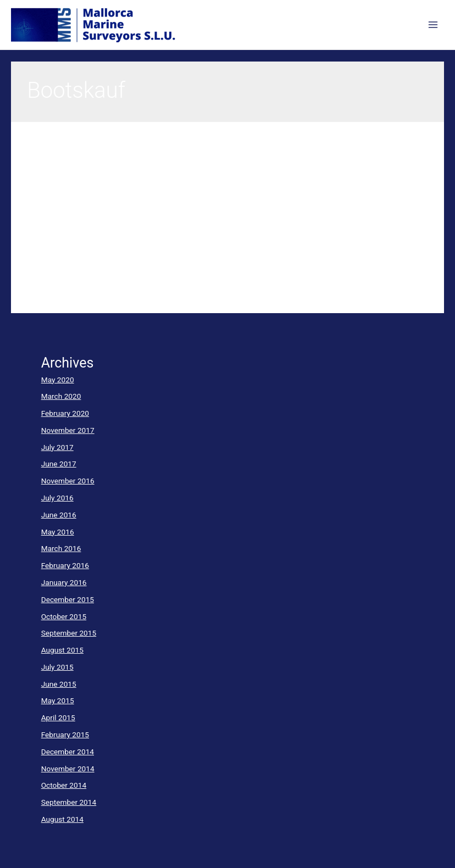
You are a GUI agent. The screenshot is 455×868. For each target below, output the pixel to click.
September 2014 (69, 802)
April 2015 (58, 717)
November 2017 (68, 430)
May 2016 (58, 532)
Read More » (48, 294)
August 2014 (62, 819)
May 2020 (58, 380)
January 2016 (64, 582)
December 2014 (68, 752)
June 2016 (59, 515)
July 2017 (57, 447)
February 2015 (65, 735)
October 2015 (64, 616)
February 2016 (65, 565)
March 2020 (61, 396)
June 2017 (59, 464)
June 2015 (59, 684)
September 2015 (69, 633)
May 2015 (58, 700)
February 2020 (65, 413)
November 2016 (68, 481)
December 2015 (68, 599)
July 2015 (57, 667)
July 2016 (57, 498)
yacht (36, 207)
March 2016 (61, 548)
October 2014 (64, 785)
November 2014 (68, 769)
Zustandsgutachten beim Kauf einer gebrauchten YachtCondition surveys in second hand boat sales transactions (211, 166)
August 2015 (62, 650)
